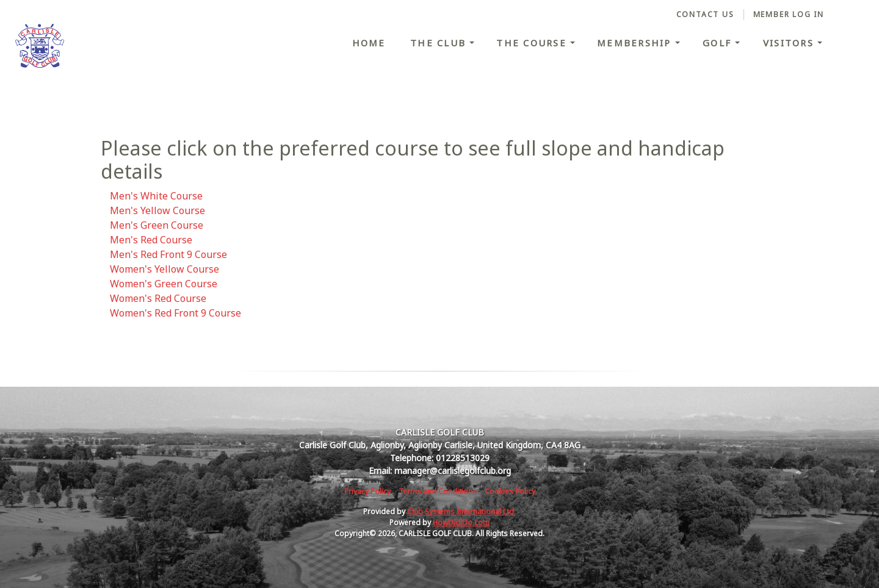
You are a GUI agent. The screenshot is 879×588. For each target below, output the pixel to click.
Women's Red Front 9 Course (175, 313)
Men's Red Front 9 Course (168, 254)
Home (369, 43)
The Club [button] (440, 43)
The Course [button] (533, 43)
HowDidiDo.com (461, 522)
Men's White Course (156, 196)
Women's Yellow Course (165, 269)
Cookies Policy (510, 491)
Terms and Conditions (438, 491)
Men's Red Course (151, 240)
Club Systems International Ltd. (461, 511)
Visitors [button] (790, 43)
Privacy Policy (367, 491)
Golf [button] (719, 43)
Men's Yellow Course (157, 210)
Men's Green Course (157, 225)
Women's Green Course (164, 284)
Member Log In (789, 14)
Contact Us (705, 14)
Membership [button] (636, 43)
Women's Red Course (158, 298)
